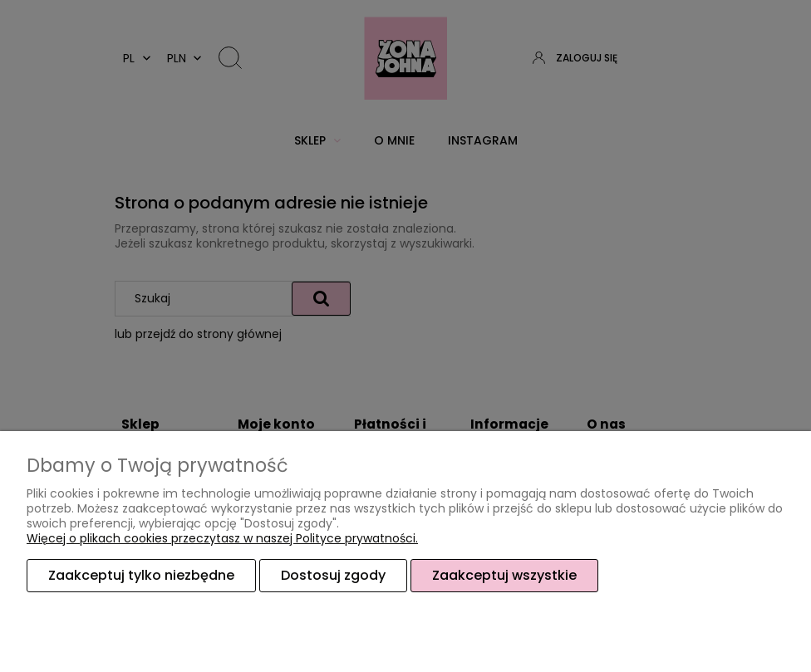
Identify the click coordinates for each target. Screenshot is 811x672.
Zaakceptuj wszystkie (504, 575)
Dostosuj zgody (333, 575)
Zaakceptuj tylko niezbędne (141, 575)
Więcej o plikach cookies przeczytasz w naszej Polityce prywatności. (222, 538)
